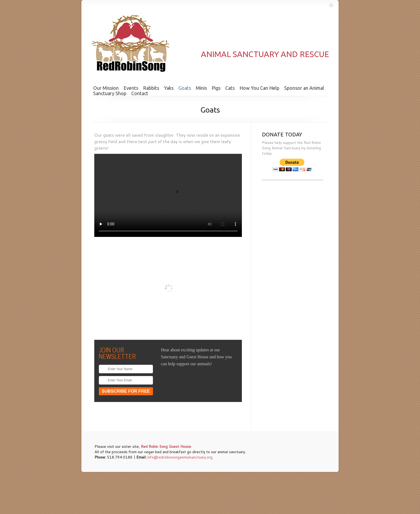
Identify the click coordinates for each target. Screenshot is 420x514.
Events (131, 88)
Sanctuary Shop (110, 93)
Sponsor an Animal (304, 88)
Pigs (216, 88)
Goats (185, 88)
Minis (201, 88)
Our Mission (106, 88)
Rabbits (151, 88)
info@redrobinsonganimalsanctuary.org (180, 457)
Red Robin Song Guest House (166, 446)
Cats (230, 88)
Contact (140, 93)
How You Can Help (259, 88)
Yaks (169, 88)
